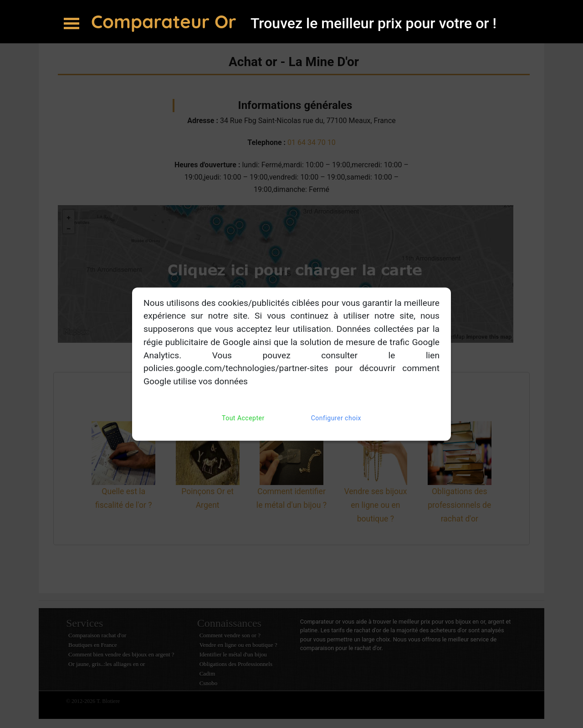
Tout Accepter (243, 418)
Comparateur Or (166, 21)
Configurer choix (336, 418)
